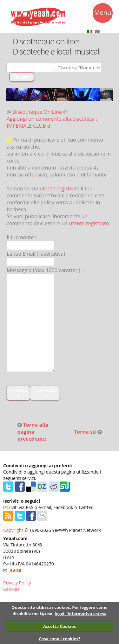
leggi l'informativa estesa (80, 614)
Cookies (11, 589)
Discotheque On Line (37, 112)
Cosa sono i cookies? (60, 639)
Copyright (13, 530)
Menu (103, 14)
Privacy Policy (17, 583)
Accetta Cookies (60, 626)
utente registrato (60, 188)
